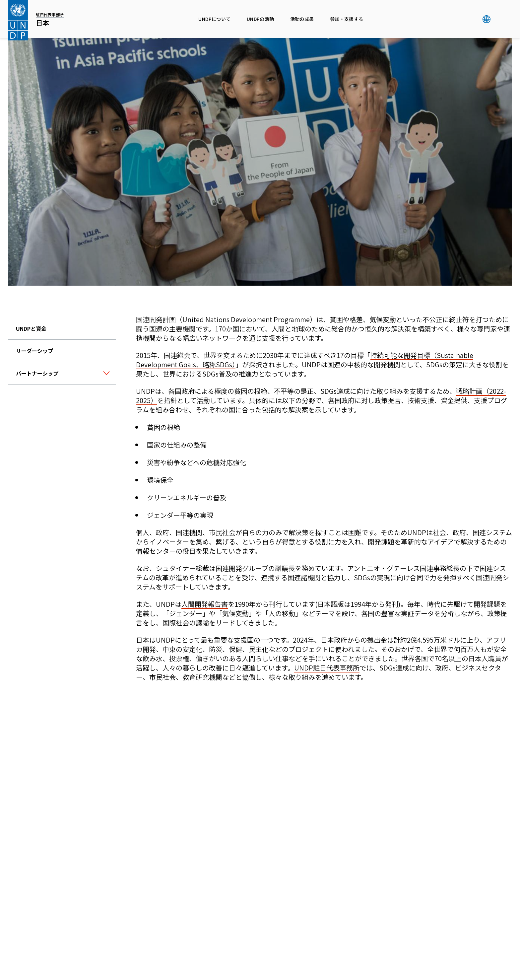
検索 (500, 19)
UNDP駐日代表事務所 (327, 668)
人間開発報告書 (205, 604)
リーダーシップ (34, 351)
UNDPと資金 (31, 328)
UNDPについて (214, 19)
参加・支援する (347, 19)
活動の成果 (302, 19)
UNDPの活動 (260, 19)
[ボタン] (106, 374)
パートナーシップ (37, 373)
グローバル (486, 19)
